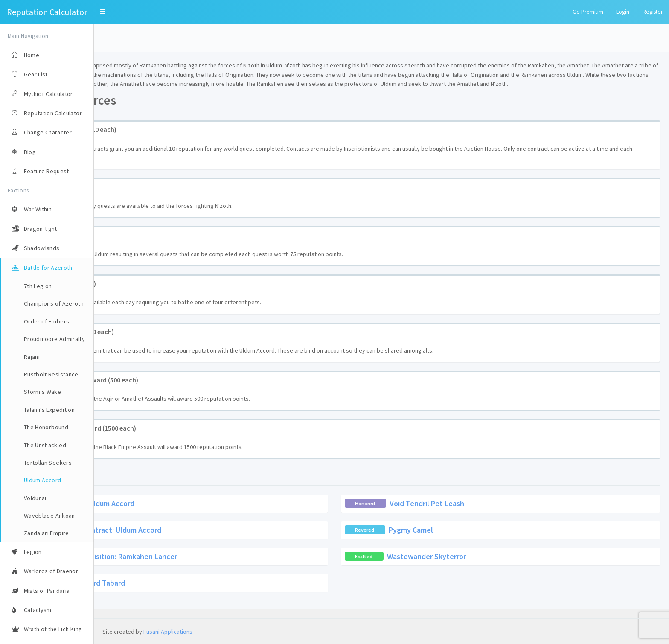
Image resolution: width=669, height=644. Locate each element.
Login (623, 12)
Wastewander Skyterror (473, 565)
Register (653, 12)
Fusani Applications (168, 632)
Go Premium (588, 12)
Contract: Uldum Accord (189, 512)
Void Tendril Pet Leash (474, 512)
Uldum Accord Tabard (184, 592)
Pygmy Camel (458, 539)
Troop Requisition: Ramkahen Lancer (211, 565)
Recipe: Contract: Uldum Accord (203, 539)
